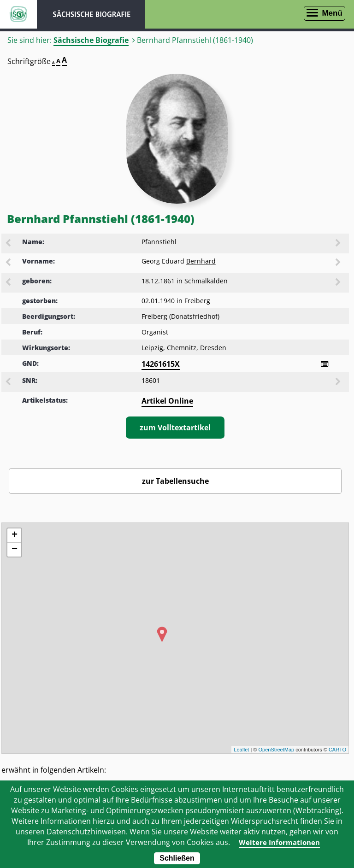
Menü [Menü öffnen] (332, 13)
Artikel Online (167, 401)
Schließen (177, 858)
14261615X (161, 364)
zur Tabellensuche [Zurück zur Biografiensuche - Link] (175, 481)
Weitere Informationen (279, 842)
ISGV (18, 14)
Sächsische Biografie (91, 40)
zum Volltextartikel (175, 428)
